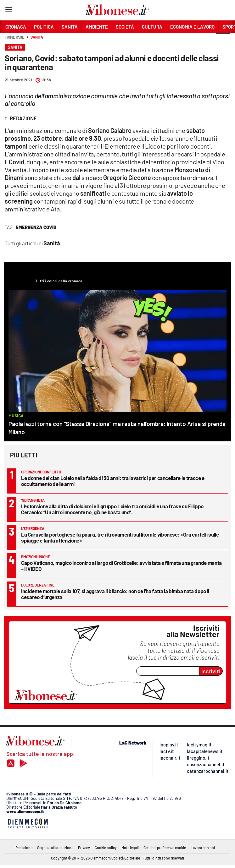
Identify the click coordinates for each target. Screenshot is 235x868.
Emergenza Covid (36, 227)
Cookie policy (106, 848)
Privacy (84, 848)
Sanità (37, 37)
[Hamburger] (8, 11)
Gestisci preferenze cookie (165, 848)
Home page (15, 37)
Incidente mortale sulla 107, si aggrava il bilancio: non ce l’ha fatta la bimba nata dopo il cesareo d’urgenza (115, 594)
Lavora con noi (203, 848)
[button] (223, 41)
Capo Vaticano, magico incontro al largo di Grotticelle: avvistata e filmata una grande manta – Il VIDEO (121, 566)
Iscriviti (211, 671)
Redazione (24, 848)
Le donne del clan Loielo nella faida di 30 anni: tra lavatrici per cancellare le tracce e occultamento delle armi (113, 481)
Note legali (130, 848)
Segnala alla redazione (55, 848)
